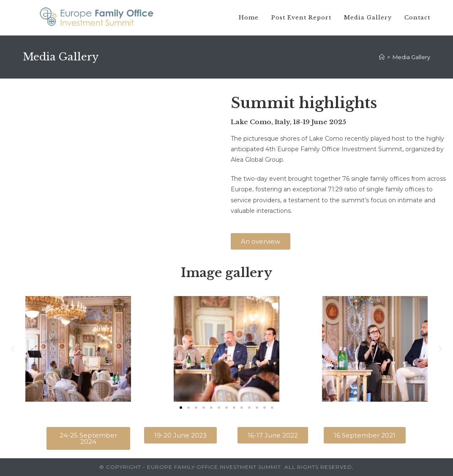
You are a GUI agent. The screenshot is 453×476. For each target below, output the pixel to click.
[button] (261, 241)
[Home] (382, 57)
